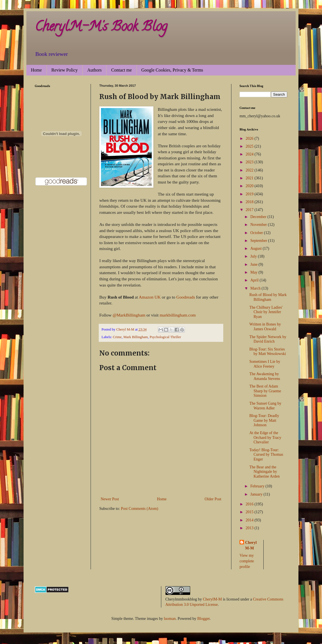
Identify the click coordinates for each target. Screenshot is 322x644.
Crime (117, 337)
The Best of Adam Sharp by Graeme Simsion (265, 391)
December (259, 217)
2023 (250, 162)
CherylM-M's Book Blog (101, 28)
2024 (250, 154)
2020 (250, 186)
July (254, 256)
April (255, 280)
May (254, 272)
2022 (250, 170)
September (259, 241)
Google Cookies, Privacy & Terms (172, 70)
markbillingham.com (178, 315)
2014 (250, 520)
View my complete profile (247, 561)
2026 (250, 138)
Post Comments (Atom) (140, 509)
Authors (95, 70)
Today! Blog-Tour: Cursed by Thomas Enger (266, 455)
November (259, 225)
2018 (250, 202)
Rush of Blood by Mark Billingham (268, 297)
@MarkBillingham (129, 315)
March (256, 288)
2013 (250, 528)
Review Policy (65, 70)
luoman (170, 619)
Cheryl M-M (251, 545)
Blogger (203, 619)
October (257, 233)
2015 (250, 512)
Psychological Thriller (165, 337)
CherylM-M (212, 599)
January (257, 494)
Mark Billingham (136, 337)
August (256, 248)
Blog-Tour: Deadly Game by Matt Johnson (264, 420)
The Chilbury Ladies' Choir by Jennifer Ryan (266, 312)
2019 (250, 194)
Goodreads (186, 297)
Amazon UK (150, 297)
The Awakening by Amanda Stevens (265, 376)
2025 (250, 146)
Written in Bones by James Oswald (265, 327)
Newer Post (110, 499)
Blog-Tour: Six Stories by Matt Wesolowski (268, 352)
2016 (250, 504)
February (258, 486)
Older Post (213, 499)
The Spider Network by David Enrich (268, 339)
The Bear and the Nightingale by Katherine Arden (264, 472)
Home (36, 70)
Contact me (121, 70)
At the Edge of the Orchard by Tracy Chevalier (265, 438)
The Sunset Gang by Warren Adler (265, 406)
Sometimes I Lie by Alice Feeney (265, 364)
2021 (250, 178)
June (254, 264)
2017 (250, 210)
